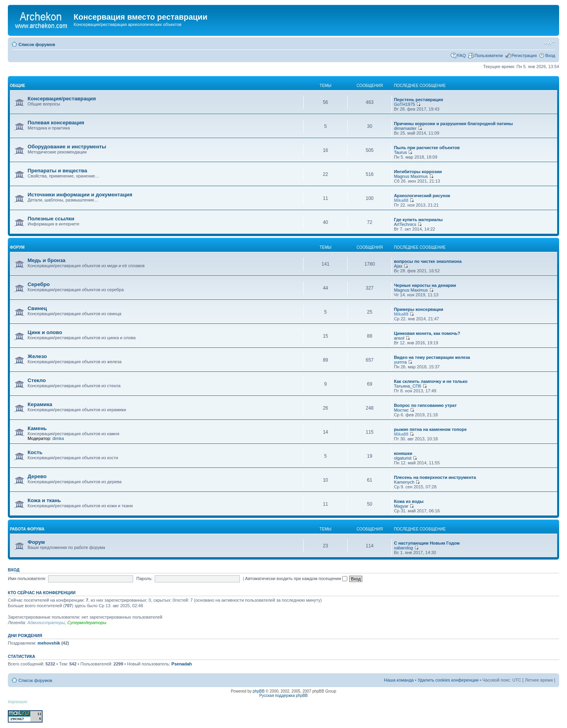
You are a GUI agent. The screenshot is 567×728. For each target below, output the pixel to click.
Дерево (37, 476)
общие (18, 86)
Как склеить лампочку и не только (431, 381)
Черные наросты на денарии (425, 285)
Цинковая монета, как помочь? (427, 333)
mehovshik (49, 643)
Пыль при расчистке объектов (427, 148)
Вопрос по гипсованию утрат (425, 405)
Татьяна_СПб (407, 386)
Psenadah (182, 664)
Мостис (401, 410)
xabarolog (403, 548)
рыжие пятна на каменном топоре (430, 429)
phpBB (259, 691)
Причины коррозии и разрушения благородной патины (453, 124)
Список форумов (37, 44)
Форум (36, 542)
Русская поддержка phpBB (283, 696)
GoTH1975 (404, 104)
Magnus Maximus (411, 176)
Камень (37, 428)
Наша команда (399, 680)
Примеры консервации (419, 309)
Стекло (37, 380)
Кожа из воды (409, 501)
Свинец (37, 308)
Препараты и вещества (57, 171)
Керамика (40, 404)
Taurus (400, 152)
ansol (399, 338)
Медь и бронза (46, 260)
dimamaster (405, 128)
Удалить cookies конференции (448, 680)
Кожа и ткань (44, 500)
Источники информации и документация (80, 195)
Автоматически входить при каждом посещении (296, 578)
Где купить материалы (418, 220)
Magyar (401, 506)
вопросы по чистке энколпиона (428, 261)
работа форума (27, 529)
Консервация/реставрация (62, 99)
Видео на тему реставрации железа (432, 357)
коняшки (403, 453)
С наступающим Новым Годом (427, 543)
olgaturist (403, 458)
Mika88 (401, 200)
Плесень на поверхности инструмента (435, 477)
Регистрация (524, 55)
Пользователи (489, 55)
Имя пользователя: (27, 578)
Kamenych (404, 482)
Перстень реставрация (418, 100)
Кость (35, 452)
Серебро (39, 284)
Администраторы (46, 623)
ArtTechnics (405, 224)
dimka (58, 438)
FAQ (461, 55)
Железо (37, 356)
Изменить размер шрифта (549, 43)
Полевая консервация (56, 123)
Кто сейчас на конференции (42, 593)
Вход (550, 55)
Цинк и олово (45, 332)
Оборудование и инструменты (67, 147)
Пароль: (144, 578)
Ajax (398, 266)
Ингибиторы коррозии (418, 172)
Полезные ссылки (51, 219)
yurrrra (400, 362)
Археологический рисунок (422, 196)
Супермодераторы (87, 623)
